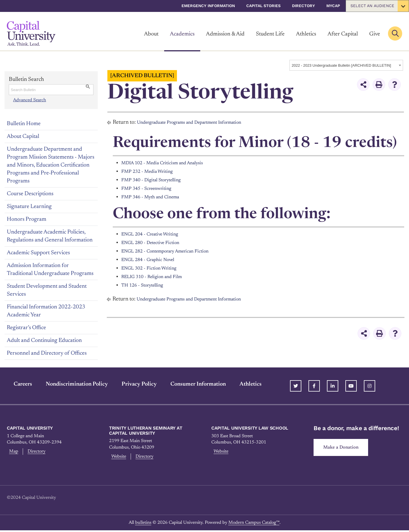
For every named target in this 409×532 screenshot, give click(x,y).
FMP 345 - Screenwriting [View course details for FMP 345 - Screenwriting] (151, 188)
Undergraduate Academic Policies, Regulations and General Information (50, 236)
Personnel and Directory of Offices (47, 353)
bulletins (143, 524)
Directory (303, 6)
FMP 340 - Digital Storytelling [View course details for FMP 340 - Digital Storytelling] (156, 180)
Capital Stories (263, 6)
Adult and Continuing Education (44, 340)
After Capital (343, 34)
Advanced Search (29, 100)
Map (12, 452)
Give (375, 34)
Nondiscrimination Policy (70, 384)
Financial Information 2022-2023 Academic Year (46, 311)
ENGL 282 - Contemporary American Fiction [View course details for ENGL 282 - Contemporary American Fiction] (174, 251)
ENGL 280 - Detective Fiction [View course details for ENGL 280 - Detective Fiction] (156, 243)
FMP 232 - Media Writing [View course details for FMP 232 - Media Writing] (151, 171)
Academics (182, 34)
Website (118, 457)
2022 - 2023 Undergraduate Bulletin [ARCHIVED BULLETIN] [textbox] (341, 65)
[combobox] (346, 65)
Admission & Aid (225, 34)
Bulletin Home (24, 124)
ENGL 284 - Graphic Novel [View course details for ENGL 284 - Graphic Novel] (153, 260)
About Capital (23, 136)
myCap (333, 6)
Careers (16, 384)
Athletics (306, 34)
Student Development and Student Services (47, 290)
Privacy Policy (132, 384)
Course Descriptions (30, 194)
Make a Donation (343, 448)
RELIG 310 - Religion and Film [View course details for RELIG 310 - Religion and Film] (157, 277)
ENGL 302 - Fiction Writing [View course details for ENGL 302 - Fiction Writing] (154, 268)
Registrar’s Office (26, 328)
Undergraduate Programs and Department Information (201, 122)
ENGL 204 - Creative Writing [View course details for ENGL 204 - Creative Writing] (155, 234)
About (151, 34)
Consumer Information (191, 384)
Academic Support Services (38, 253)
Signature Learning (29, 207)
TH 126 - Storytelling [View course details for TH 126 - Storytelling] (146, 285)
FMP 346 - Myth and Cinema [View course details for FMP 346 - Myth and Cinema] (156, 197)
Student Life (270, 34)
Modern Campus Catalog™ (254, 524)
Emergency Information (208, 6)
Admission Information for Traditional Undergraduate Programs (50, 270)
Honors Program (27, 219)
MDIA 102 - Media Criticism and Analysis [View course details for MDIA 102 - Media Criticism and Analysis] (170, 163)
